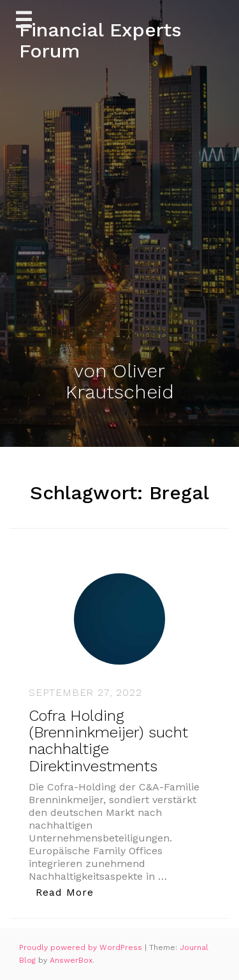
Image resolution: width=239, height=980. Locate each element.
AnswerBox (71, 960)
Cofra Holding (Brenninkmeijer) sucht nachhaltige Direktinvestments (108, 741)
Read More (68, 892)
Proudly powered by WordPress (82, 947)
